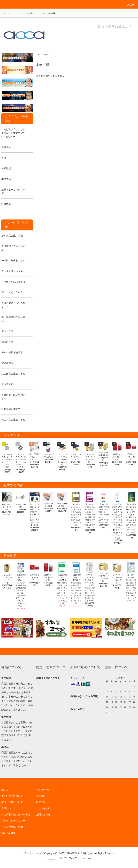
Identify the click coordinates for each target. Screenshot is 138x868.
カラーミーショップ (33, 853)
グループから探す (47, 13)
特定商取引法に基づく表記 (16, 814)
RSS (4, 833)
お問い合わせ (43, 814)
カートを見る (43, 808)
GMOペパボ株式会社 (82, 853)
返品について (9, 808)
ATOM (11, 833)
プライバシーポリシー (13, 821)
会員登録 (41, 796)
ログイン (41, 802)
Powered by (69, 859)
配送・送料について (12, 802)
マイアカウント (44, 790)
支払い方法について (12, 796)
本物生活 (47, 54)
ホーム (7, 13)
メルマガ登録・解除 (12, 827)
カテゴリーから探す (23, 13)
